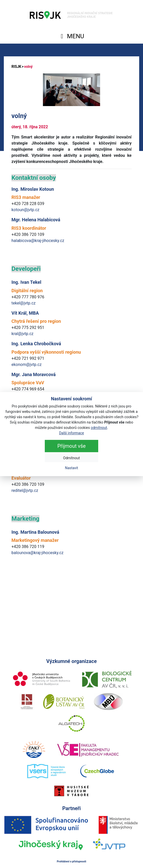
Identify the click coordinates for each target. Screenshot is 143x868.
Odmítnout (71, 458)
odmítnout (99, 428)
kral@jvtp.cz (23, 334)
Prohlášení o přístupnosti (71, 861)
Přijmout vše (71, 446)
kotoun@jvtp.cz (25, 210)
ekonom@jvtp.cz (26, 365)
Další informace (71, 433)
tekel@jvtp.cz (24, 303)
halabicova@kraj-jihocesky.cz (38, 241)
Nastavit (71, 468)
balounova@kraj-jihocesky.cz (37, 553)
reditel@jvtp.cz (25, 490)
